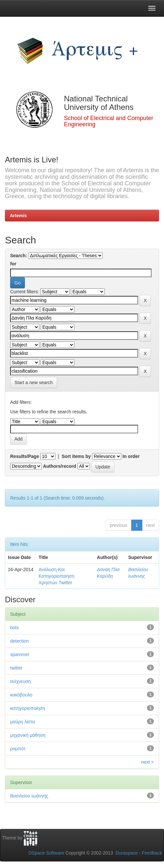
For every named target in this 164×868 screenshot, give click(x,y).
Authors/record (60, 466)
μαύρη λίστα (23, 722)
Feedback (152, 853)
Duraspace (127, 853)
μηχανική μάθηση (28, 735)
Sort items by (76, 456)
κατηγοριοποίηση (28, 708)
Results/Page (25, 456)
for (13, 264)
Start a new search (34, 382)
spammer (20, 654)
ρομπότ (18, 749)
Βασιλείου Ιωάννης (29, 796)
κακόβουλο (21, 695)
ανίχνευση (20, 681)
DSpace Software (46, 853)
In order (131, 456)
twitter (16, 668)
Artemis (18, 216)
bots (14, 628)
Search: (19, 256)
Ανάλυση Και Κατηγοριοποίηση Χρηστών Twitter (57, 576)
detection (20, 641)
